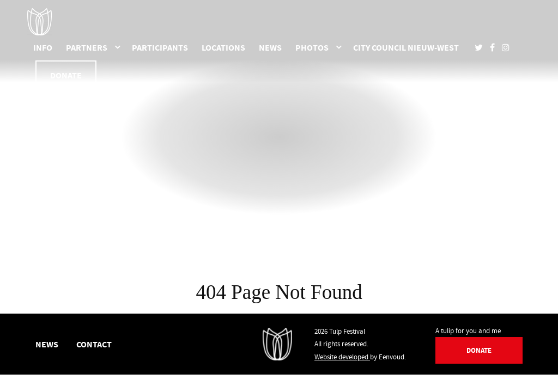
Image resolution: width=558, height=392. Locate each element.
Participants (160, 47)
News (270, 47)
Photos (312, 47)
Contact (94, 344)
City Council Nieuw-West (406, 47)
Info (43, 47)
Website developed (342, 357)
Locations (223, 47)
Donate (66, 75)
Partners (87, 47)
